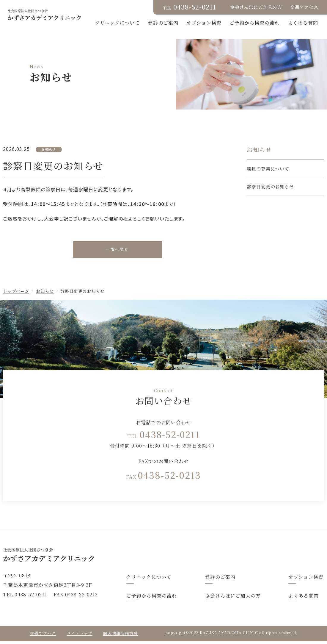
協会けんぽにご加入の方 (256, 7)
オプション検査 (242, 23)
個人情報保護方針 (121, 636)
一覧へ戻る (118, 250)
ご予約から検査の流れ (293, 23)
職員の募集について (268, 169)
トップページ (16, 294)
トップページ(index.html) (164, 558)
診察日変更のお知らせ (270, 186)
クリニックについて (156, 23)
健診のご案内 (202, 23)
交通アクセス (304, 7)
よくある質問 (303, 30)
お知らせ (45, 294)
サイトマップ (80, 636)
